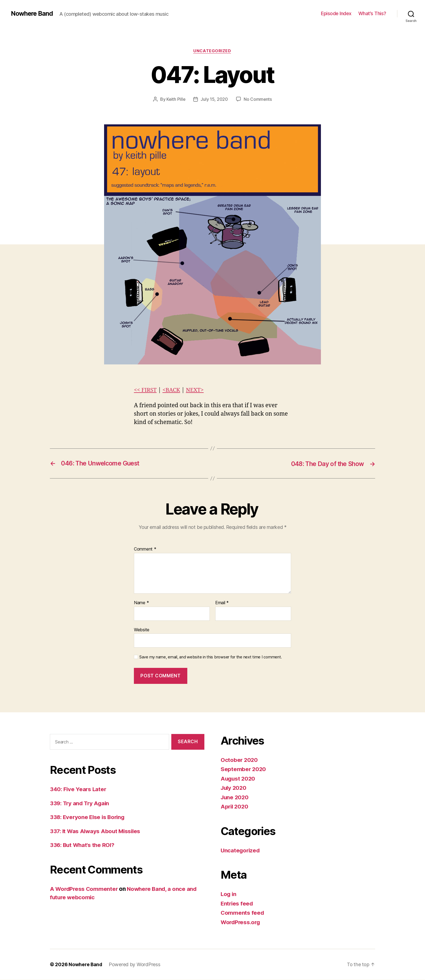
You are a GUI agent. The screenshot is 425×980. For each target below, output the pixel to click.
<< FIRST (146, 390)
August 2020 (239, 779)
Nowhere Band (33, 14)
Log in (229, 894)
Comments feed (243, 913)
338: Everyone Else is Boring (88, 817)
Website (142, 630)
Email (222, 603)
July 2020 (234, 788)
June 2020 (235, 797)
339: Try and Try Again (81, 803)
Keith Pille (176, 99)
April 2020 (235, 807)
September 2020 (244, 769)
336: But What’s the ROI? (83, 845)
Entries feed (237, 903)
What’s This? (372, 13)
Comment (145, 549)
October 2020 (240, 760)
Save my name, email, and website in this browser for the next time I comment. (211, 657)
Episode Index (336, 13)
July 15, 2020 (215, 99)
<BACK (172, 390)
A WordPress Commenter (85, 889)
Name (141, 603)
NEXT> (197, 390)
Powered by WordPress (135, 965)
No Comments (258, 99)
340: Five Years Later (79, 789)
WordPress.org (241, 922)
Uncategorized (212, 51)
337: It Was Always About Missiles (96, 831)
